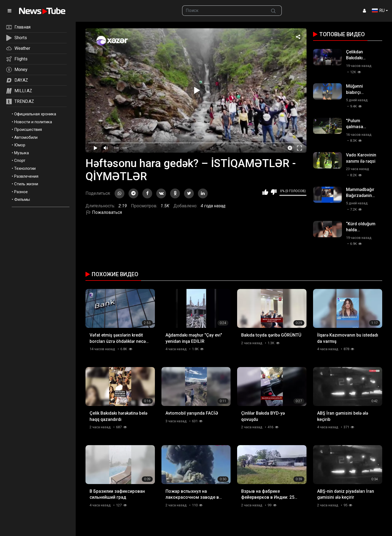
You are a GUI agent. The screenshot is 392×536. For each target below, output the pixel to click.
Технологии (25, 168)
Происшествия (28, 130)
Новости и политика (33, 122)
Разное (21, 192)
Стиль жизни (26, 184)
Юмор (20, 145)
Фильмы (22, 199)
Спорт (20, 161)
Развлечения (26, 176)
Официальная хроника (35, 114)
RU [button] (378, 10)
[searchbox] (224, 11)
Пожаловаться (104, 212)
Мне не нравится (274, 192)
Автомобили (26, 137)
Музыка (22, 153)
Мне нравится (265, 192)
